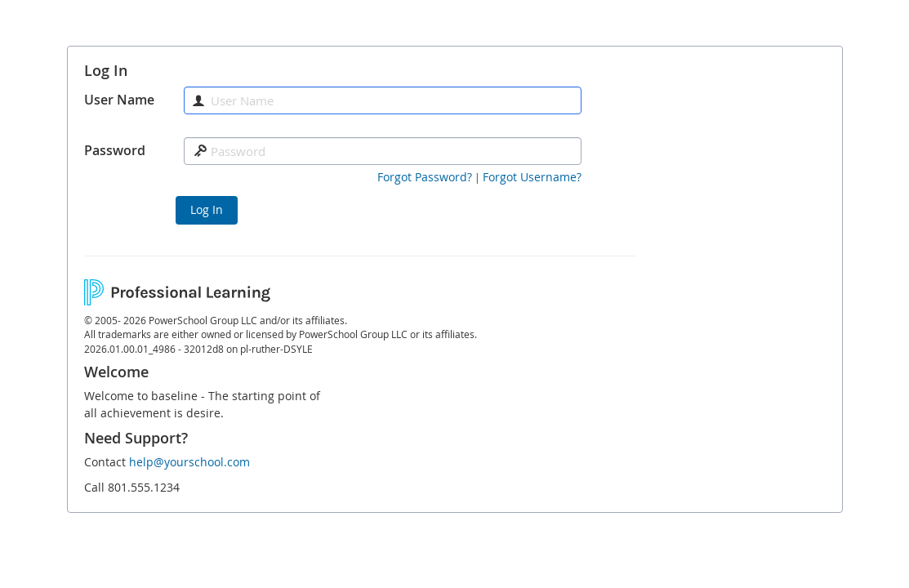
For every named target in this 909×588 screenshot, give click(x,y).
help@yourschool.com (189, 462)
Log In (207, 209)
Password (115, 150)
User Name (119, 100)
